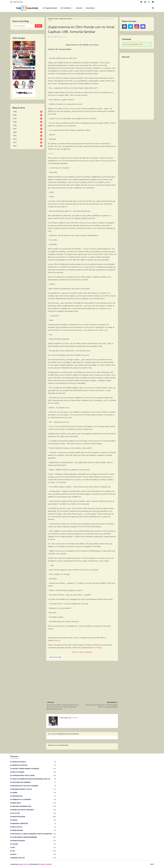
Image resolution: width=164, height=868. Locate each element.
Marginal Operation (34, 823)
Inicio (152, 864)
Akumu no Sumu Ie (34, 762)
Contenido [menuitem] (66, 8)
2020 (28, 132)
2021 (28, 129)
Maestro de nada (34, 817)
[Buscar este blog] (24, 26)
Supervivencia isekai (65, 19)
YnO (34, 851)
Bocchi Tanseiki (34, 772)
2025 (28, 115)
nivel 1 (34, 854)
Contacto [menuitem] (79, 8)
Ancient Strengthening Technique (34, 769)
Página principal (17, 2)
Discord (57, 640)
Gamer (34, 793)
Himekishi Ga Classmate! (34, 799)
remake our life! (34, 858)
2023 (28, 122)
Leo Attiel (34, 813)
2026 (28, 112)
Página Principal (53, 19)
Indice (82, 652)
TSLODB (34, 844)
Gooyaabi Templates (45, 864)
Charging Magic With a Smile (34, 775)
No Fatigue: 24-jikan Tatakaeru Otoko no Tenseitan (34, 834)
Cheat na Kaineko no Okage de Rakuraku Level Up (34, 779)
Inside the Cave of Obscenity (34, 810)
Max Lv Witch (34, 827)
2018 (28, 139)
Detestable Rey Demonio (34, 782)
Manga (34, 820)
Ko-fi (93, 648)
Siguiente (89, 652)
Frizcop (52, 37)
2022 (28, 125)
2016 (28, 146)
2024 (28, 118)
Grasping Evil (34, 796)
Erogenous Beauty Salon (34, 789)
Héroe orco (34, 803)
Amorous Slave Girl (34, 765)
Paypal (99, 648)
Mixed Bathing (34, 830)
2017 (28, 142)
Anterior (75, 652)
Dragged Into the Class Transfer (34, 786)
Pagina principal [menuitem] (50, 8)
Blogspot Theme (23, 864)
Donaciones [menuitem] (90, 8)
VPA (34, 847)
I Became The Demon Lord (34, 806)
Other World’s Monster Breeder (34, 837)
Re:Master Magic (34, 841)
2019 (28, 136)
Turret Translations (133, 44)
